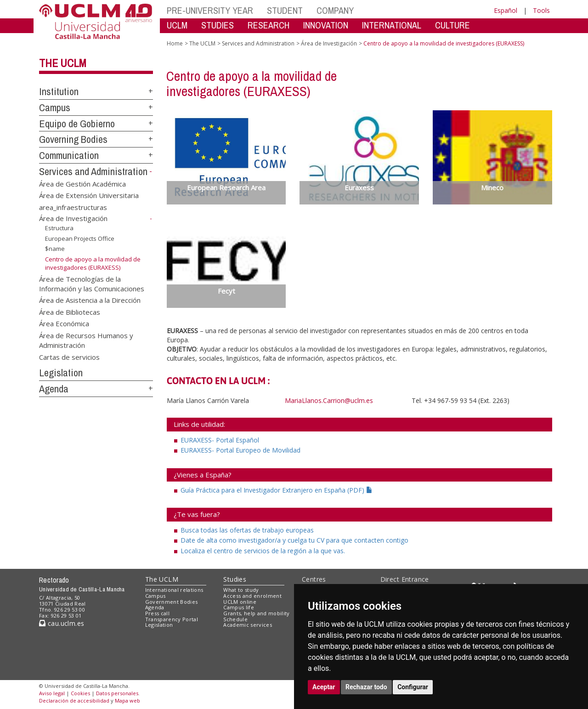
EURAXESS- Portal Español (220, 440)
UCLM (177, 25)
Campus (55, 108)
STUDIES (218, 25)
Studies (235, 579)
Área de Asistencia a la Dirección (90, 300)
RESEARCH (269, 25)
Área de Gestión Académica (82, 183)
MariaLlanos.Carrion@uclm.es (329, 400)
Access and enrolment (252, 596)
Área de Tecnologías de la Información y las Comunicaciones (92, 283)
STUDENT (285, 10)
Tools (541, 10)
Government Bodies (172, 602)
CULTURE (452, 25)
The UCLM (63, 63)
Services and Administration (93, 171)
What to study (241, 590)
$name (55, 249)
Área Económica (64, 323)
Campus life (239, 607)
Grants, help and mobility (256, 613)
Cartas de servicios (69, 357)
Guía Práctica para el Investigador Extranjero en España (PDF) (277, 490)
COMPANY (335, 10)
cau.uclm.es (62, 623)
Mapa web (127, 700)
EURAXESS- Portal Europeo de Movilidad (240, 450)
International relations (174, 590)
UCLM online (240, 602)
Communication (69, 155)
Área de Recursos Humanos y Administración (86, 340)
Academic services (248, 625)
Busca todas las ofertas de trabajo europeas (247, 530)
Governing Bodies (73, 139)
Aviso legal (52, 693)
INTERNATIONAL (392, 25)
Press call (157, 613)
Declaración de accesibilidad (74, 700)
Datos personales (117, 693)
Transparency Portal (172, 619)
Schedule (235, 619)
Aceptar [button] (324, 687)
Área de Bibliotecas (70, 312)
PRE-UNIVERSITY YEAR (210, 10)
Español (506, 10)
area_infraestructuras (73, 207)
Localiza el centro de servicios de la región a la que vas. (263, 551)
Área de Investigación (73, 218)
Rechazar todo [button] (366, 687)
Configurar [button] (413, 687)
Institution (59, 91)
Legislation (61, 373)
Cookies (80, 693)
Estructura (59, 228)
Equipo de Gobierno (77, 124)
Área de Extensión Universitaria (89, 195)
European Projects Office (80, 238)
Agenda (54, 389)
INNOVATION (326, 25)
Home (175, 43)
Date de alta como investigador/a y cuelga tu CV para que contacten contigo (294, 540)
